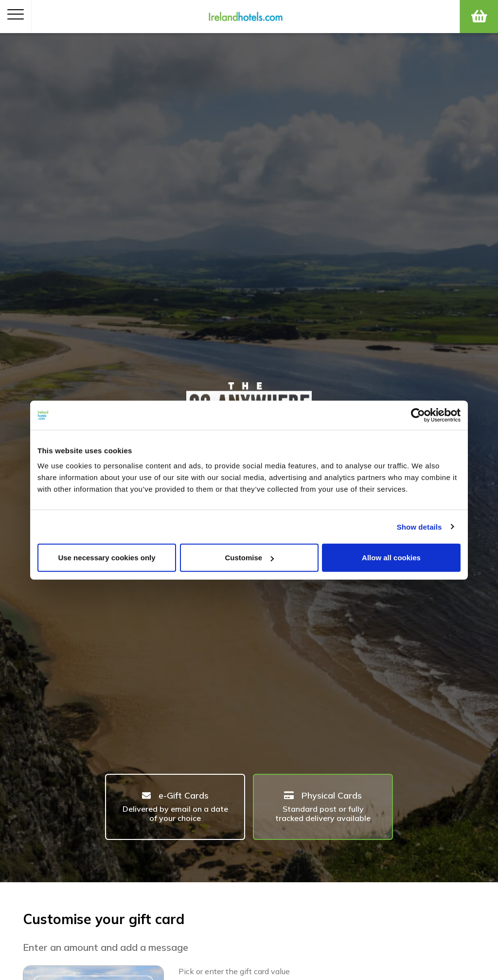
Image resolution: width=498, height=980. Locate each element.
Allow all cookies (391, 558)
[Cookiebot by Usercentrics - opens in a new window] (418, 415)
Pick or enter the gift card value (234, 971)
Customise (249, 558)
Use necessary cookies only (107, 558)
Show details (419, 526)
